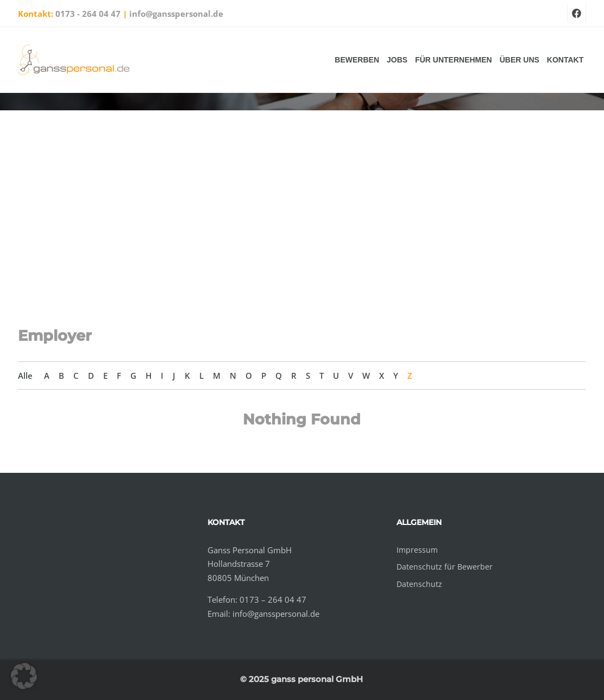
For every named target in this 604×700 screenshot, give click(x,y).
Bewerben (357, 60)
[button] (24, 676)
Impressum (417, 550)
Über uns (520, 60)
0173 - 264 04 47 (88, 14)
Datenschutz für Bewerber (445, 567)
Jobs (397, 60)
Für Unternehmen (454, 60)
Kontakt (565, 60)
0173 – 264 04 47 (273, 599)
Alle (25, 376)
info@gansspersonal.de (176, 14)
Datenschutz (419, 584)
